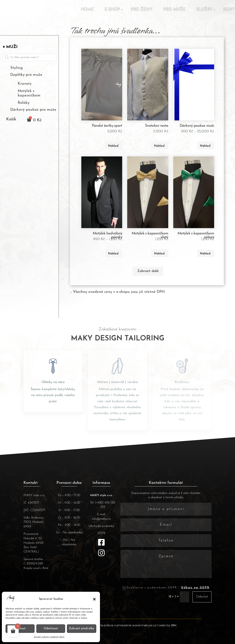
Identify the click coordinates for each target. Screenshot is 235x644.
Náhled (113, 146)
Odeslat (202, 597)
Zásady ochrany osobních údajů (49, 637)
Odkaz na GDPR (195, 588)
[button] (94, 599)
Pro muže (174, 10)
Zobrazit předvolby (82, 629)
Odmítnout (51, 629)
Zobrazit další (148, 271)
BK (174, 625)
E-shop (112, 10)
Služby (204, 10)
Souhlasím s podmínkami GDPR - (166, 588)
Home (87, 10)
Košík (11, 120)
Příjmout (20, 629)
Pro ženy (142, 10)
